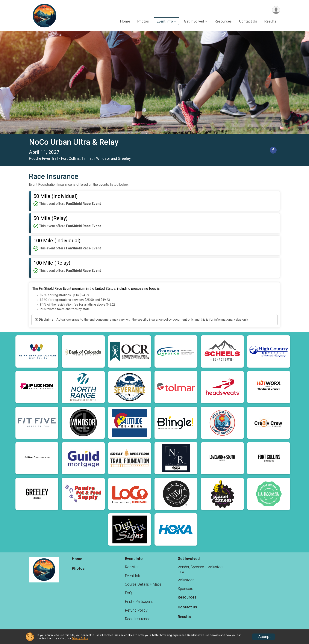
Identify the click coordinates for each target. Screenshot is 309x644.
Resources (223, 21)
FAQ (128, 593)
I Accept (264, 637)
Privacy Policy (80, 638)
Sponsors (185, 589)
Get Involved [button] (194, 21)
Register (132, 567)
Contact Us (248, 21)
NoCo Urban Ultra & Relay (74, 142)
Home (125, 21)
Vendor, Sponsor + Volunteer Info (201, 569)
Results (270, 21)
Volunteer (186, 580)
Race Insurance (138, 619)
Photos (143, 21)
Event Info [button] (165, 21)
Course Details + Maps (143, 584)
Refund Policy (136, 610)
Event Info (133, 576)
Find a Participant (139, 602)
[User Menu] (276, 10)
